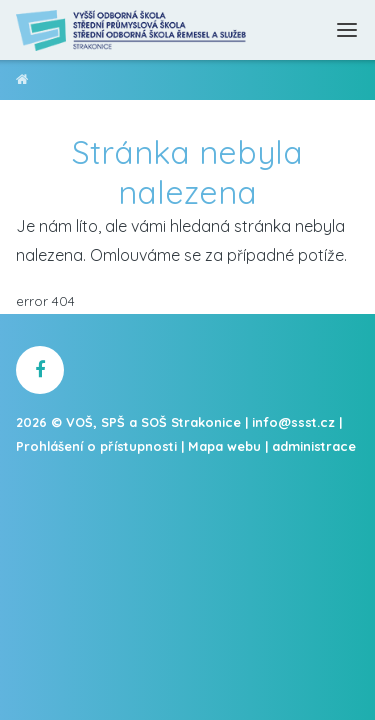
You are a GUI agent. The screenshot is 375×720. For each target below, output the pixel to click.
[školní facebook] (40, 370)
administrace (314, 446)
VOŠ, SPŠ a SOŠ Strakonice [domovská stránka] (22, 82)
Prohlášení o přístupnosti (96, 446)
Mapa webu (224, 446)
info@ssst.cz (293, 422)
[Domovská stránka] (132, 30)
